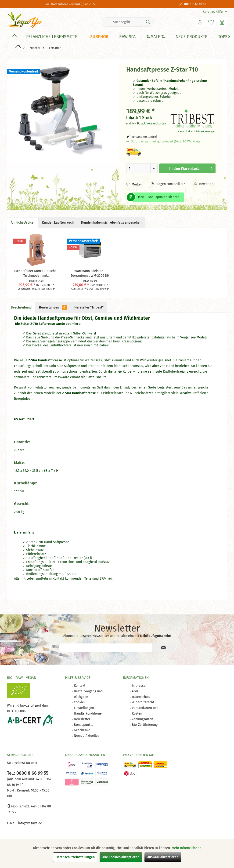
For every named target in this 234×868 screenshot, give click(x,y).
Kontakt (80, 686)
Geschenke (82, 730)
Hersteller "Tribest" (89, 307)
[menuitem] (213, 12)
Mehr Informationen (186, 848)
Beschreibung (21, 307)
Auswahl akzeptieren (163, 857)
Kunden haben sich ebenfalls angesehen (111, 223)
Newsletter (82, 719)
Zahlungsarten (142, 719)
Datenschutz (141, 697)
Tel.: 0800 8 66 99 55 (28, 773)
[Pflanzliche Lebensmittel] (53, 37)
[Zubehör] (99, 37)
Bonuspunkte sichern (164, 197)
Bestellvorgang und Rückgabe (88, 694)
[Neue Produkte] (191, 37)
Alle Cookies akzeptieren (121, 857)
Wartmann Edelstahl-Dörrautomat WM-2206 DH (90, 273)
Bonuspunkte (84, 725)
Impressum (140, 686)
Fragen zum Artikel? (168, 184)
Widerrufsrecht (143, 702)
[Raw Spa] (127, 37)
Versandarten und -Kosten (146, 711)
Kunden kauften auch (58, 223)
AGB (135, 691)
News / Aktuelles (87, 736)
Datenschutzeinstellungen (75, 857)
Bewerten (204, 184)
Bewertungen (53, 307)
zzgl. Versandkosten (153, 123)
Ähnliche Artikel (23, 223)
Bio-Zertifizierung (145, 725)
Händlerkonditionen (89, 714)
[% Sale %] (156, 37)
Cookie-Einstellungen (84, 705)
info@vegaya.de (30, 823)
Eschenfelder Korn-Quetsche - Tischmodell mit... (36, 273)
